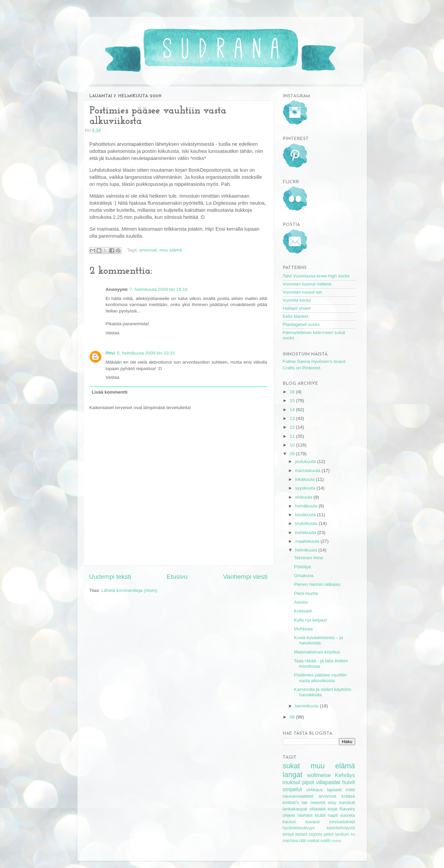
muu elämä (171, 250)
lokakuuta (306, 479)
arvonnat (148, 250)
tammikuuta (308, 706)
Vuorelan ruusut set (302, 292)
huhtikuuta (306, 532)
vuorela (347, 815)
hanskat (347, 803)
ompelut (293, 789)
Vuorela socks (297, 300)
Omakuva (304, 576)
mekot (336, 841)
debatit (301, 834)
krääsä (348, 796)
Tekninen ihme (309, 558)
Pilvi (110, 353)
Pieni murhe (306, 593)
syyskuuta (306, 488)
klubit (320, 815)
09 (293, 454)
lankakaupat (295, 809)
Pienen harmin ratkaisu (317, 584)
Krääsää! (303, 611)
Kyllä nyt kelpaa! (310, 620)
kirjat (333, 809)
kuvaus (313, 822)
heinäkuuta (307, 506)
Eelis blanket (296, 316)
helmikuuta (307, 550)
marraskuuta (309, 471)
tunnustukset (342, 822)
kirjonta (316, 834)
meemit (318, 803)
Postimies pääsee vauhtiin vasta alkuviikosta (320, 678)
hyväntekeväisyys (299, 828)
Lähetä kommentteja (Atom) (129, 590)
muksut (292, 782)
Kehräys (345, 775)
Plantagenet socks (301, 324)
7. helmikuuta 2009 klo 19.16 (159, 289)
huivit (349, 782)
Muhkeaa (303, 629)
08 (293, 717)
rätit (303, 841)
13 (293, 418)
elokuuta (304, 497)
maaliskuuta (308, 541)
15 (293, 400)
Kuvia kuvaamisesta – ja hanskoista (318, 640)
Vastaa (113, 333)
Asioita (301, 602)
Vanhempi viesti (245, 577)
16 (293, 392)
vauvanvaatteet (298, 796)
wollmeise (319, 775)
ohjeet (289, 815)
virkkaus (315, 790)
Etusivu (177, 577)
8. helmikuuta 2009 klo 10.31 (146, 353)
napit (333, 815)
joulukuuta (306, 461)
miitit (350, 790)
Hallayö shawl (297, 308)
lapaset (334, 790)
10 (293, 445)
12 (293, 427)
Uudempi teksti (110, 577)
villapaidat (328, 782)
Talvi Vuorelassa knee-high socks (316, 276)
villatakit (317, 809)
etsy (332, 803)
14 (293, 410)
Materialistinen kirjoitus (317, 652)
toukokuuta (307, 523)
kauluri (289, 822)
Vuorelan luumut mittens (307, 284)
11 (293, 436)
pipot (308, 782)
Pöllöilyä (302, 567)
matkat (313, 841)
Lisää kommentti (110, 392)
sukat (292, 766)
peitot (329, 834)
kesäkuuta (306, 515)
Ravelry (347, 809)
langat (293, 775)
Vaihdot (305, 815)
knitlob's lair (295, 803)
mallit (325, 841)
